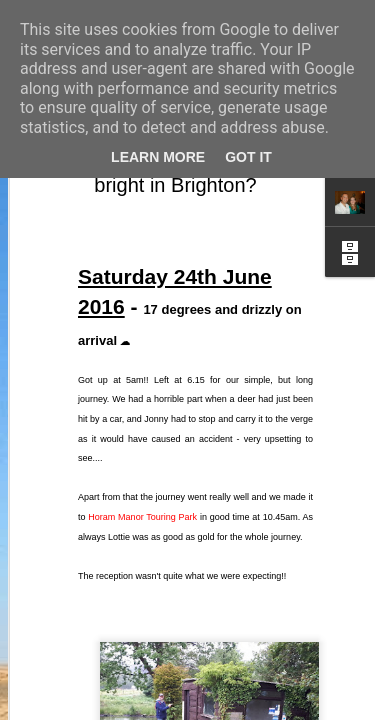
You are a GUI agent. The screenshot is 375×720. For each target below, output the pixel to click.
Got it (248, 157)
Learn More (158, 157)
